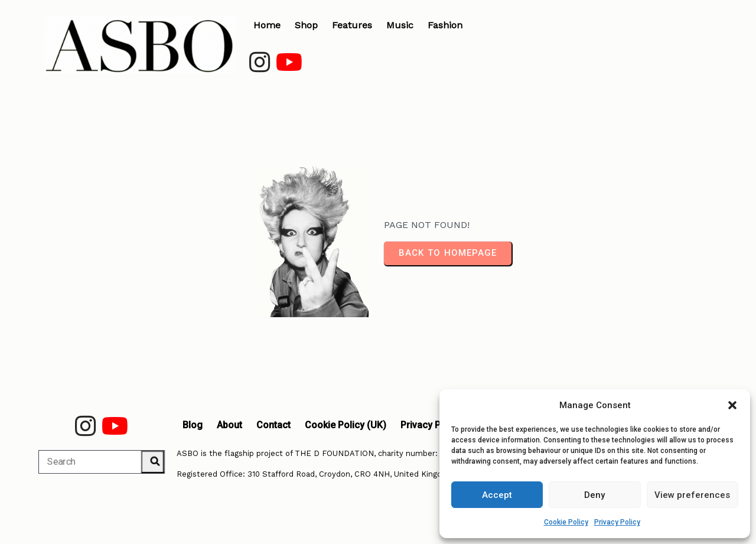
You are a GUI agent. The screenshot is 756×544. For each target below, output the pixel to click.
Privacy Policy (617, 522)
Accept (497, 495)
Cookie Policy (566, 522)
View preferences (692, 495)
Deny (594, 495)
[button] (732, 405)
